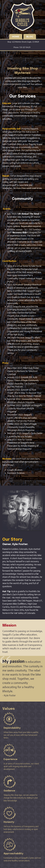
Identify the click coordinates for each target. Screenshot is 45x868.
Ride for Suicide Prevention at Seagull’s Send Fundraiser (21, 443)
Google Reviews (15, 470)
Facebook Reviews (16, 473)
